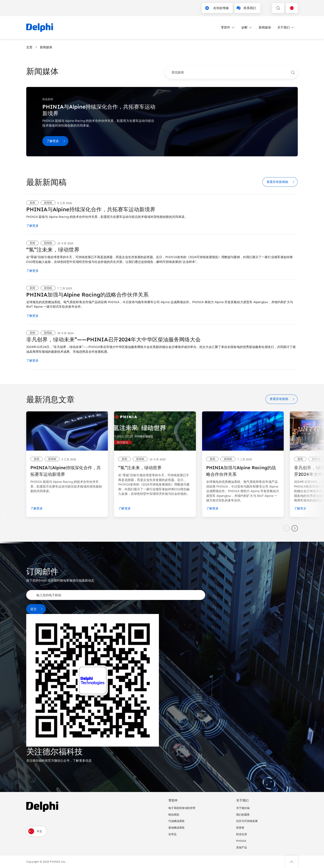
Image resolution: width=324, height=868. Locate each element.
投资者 (240, 828)
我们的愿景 (243, 815)
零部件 (228, 27)
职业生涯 (242, 834)
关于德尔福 (243, 808)
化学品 (172, 834)
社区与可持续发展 (247, 821)
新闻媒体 (265, 27)
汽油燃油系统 (176, 821)
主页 (29, 47)
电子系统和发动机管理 (182, 808)
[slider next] (295, 528)
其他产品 (242, 847)
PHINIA (241, 841)
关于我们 (286, 27)
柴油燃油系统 (176, 828)
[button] (292, 862)
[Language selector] (292, 8)
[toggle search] (278, 8)
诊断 (247, 27)
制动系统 (174, 815)
